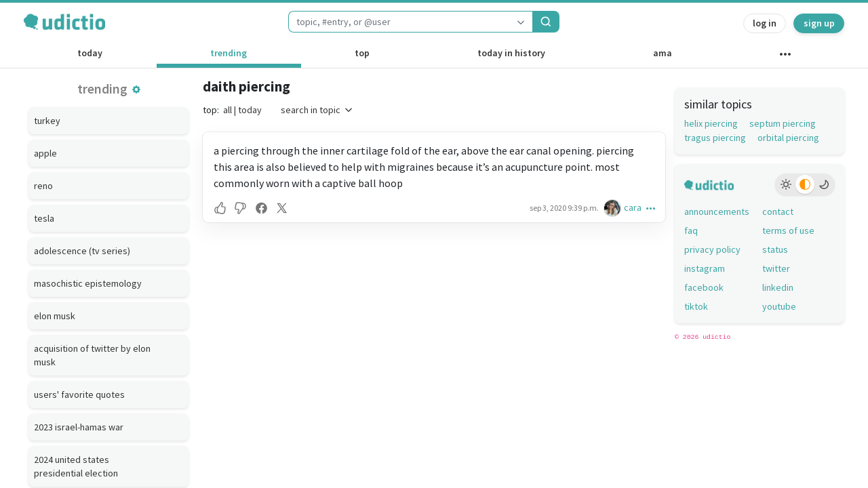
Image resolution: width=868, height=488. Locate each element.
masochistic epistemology (88, 283)
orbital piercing (788, 138)
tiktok (696, 306)
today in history (511, 53)
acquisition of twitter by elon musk (92, 355)
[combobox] (399, 22)
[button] (136, 89)
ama (663, 53)
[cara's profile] (614, 208)
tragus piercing (715, 138)
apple (45, 153)
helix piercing (711, 123)
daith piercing (246, 86)
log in (765, 23)
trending (229, 53)
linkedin (778, 287)
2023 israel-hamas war (79, 427)
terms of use (788, 230)
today (90, 53)
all (228, 110)
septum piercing (783, 123)
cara (633, 207)
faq (691, 230)
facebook (704, 287)
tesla (44, 218)
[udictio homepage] (64, 22)
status (775, 249)
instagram (705, 268)
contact (778, 211)
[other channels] (785, 57)
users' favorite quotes (79, 394)
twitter (776, 268)
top (362, 53)
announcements (717, 211)
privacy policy (712, 249)
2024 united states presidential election (76, 466)
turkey (47, 121)
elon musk (55, 316)
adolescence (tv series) (82, 251)
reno (43, 186)
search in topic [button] (317, 110)
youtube (779, 306)
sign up (819, 23)
